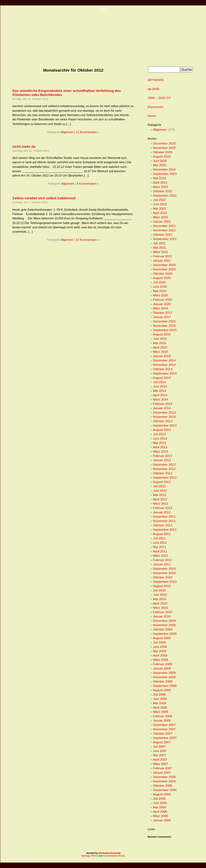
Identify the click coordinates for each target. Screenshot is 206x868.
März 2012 (161, 503)
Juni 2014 (160, 386)
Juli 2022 (159, 200)
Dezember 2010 (164, 568)
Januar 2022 (162, 221)
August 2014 (162, 378)
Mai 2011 (159, 547)
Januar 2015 (162, 356)
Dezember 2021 (164, 226)
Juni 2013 (160, 438)
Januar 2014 (162, 408)
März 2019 (161, 308)
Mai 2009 (159, 651)
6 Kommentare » (87, 184)
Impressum (156, 107)
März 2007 (161, 764)
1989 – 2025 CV (159, 98)
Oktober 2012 (163, 473)
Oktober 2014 (163, 369)
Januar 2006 (162, 820)
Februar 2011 (163, 560)
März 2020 (161, 295)
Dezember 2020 (164, 265)
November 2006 (164, 781)
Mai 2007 (159, 755)
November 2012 (164, 469)
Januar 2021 (162, 260)
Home (152, 116)
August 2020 (162, 278)
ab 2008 (153, 89)
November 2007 (164, 729)
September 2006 (165, 790)
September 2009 (165, 634)
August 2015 (162, 334)
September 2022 (165, 195)
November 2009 (164, 625)
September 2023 (165, 174)
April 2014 (160, 395)
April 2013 (160, 447)
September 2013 (165, 425)
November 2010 (164, 573)
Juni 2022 (160, 204)
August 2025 (162, 156)
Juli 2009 (159, 642)
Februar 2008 (163, 716)
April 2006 (160, 811)
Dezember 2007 (164, 725)
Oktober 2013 (163, 421)
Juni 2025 (160, 161)
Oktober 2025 (163, 152)
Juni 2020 (160, 286)
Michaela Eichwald (110, 853)
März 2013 (161, 451)
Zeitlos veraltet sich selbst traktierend (44, 198)
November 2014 (164, 365)
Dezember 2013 (164, 412)
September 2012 (165, 477)
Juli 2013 (159, 434)
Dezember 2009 (164, 621)
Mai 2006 (159, 807)
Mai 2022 (159, 208)
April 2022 (160, 213)
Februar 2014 (163, 404)
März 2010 (161, 608)
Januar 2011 (162, 564)
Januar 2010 (162, 616)
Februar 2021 (163, 256)
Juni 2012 (160, 490)
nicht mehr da (24, 147)
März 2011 (161, 555)
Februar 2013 (163, 456)
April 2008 (160, 707)
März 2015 (161, 352)
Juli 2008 (159, 694)
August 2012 (162, 482)
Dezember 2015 (164, 321)
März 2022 (161, 217)
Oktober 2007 (163, 733)
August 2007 (162, 742)
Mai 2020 (159, 291)
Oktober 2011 (163, 525)
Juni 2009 (160, 647)
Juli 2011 (159, 538)
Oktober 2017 (163, 313)
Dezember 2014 (164, 360)
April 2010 (160, 603)
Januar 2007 (162, 772)
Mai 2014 (159, 391)
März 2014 (161, 399)
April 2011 (160, 551)
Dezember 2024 (164, 169)
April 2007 (160, 759)
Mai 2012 (159, 495)
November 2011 (164, 521)
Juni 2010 (160, 595)
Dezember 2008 (164, 673)
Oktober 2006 (163, 785)
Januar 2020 (162, 304)
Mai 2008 (159, 703)
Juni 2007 (160, 751)
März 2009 (161, 660)
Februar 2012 (163, 508)
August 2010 (162, 586)
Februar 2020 (163, 300)
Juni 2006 (160, 803)
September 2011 (165, 529)
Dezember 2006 (164, 777)
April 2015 (160, 347)
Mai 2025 (159, 165)
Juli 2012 (159, 486)
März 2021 (161, 252)
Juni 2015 (160, 339)
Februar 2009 (163, 664)
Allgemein (67, 132)
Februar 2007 (163, 768)
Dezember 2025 (164, 143)
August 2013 (162, 430)
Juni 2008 (160, 699)
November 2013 (164, 417)
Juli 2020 (159, 282)
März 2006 (161, 816)
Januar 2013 (162, 460)
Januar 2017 (162, 317)
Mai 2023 (159, 178)
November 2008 (164, 677)
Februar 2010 (163, 612)
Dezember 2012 (164, 464)
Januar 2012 (162, 512)
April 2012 (160, 499)
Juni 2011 (160, 542)
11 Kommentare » (87, 132)
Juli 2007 (159, 746)
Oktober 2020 (163, 273)
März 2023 (161, 187)
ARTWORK (156, 80)
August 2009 (162, 638)
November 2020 (164, 269)
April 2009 (160, 655)
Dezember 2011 (164, 516)
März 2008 (161, 712)
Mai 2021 (159, 247)
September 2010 (165, 582)
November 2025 (164, 148)
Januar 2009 (162, 668)
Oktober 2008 (163, 681)
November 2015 (164, 326)
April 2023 (160, 182)
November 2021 (164, 230)
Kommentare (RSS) (114, 856)
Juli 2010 (159, 590)
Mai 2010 (159, 599)
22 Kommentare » (87, 240)
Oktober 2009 (163, 629)
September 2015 (165, 330)
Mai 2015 (159, 343)
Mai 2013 (159, 443)
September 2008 (165, 686)
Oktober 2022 (163, 191)
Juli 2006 (159, 798)
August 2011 (162, 534)
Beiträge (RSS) (89, 856)
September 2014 (165, 373)
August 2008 (162, 690)
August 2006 (162, 794)
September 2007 (165, 738)
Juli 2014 (159, 382)
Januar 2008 (162, 720)
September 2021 (165, 239)
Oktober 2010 (163, 577)
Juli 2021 (159, 243)
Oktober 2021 (163, 234)
